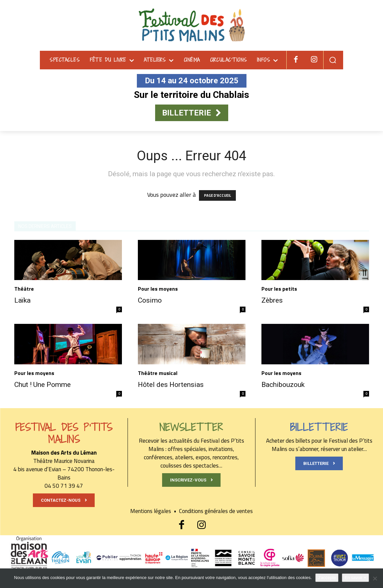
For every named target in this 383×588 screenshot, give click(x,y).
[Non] (375, 578)
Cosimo (150, 300)
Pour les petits (279, 289)
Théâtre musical (158, 373)
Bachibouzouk (283, 385)
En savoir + (355, 578)
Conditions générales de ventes (216, 511)
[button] (333, 60)
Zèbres (272, 300)
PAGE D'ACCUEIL (217, 195)
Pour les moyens (158, 289)
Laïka (22, 300)
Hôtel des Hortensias (171, 385)
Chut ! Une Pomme (43, 385)
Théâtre (24, 289)
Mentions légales (155, 511)
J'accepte (327, 578)
